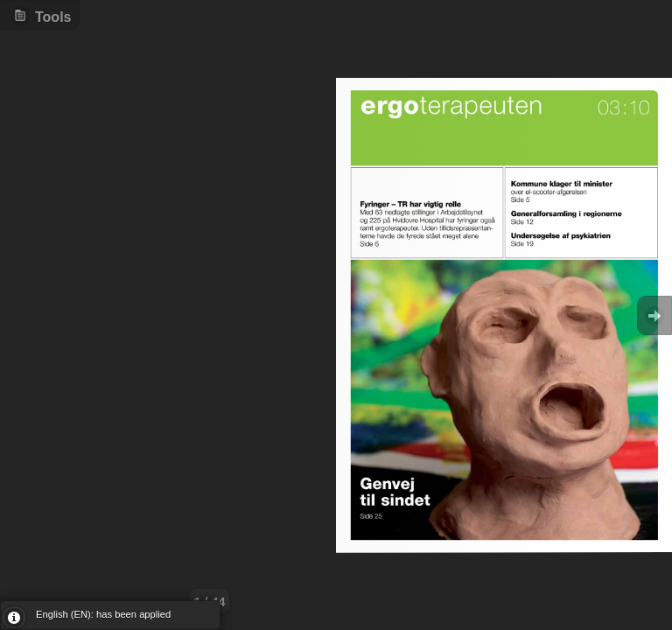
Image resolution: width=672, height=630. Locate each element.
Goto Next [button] (654, 315)
